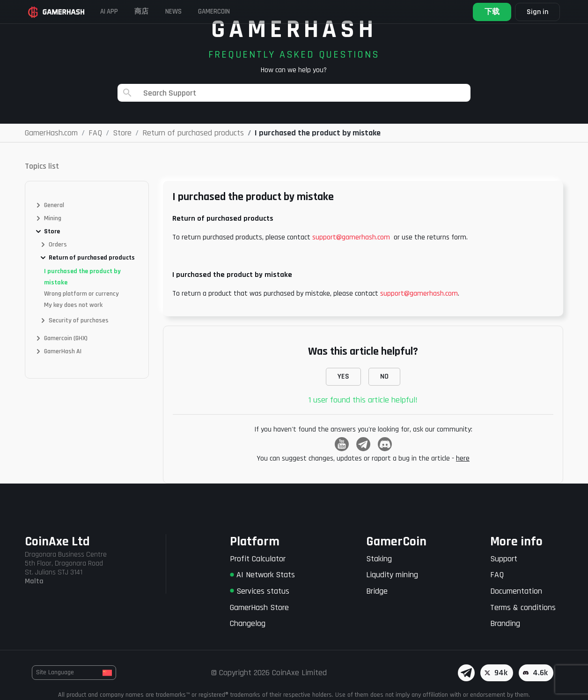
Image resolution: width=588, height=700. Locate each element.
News (195, 11)
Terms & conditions (523, 607)
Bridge (377, 591)
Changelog (248, 623)
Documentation (516, 591)
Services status (260, 591)
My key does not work (73, 305)
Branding (505, 623)
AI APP (116, 11)
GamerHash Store (259, 607)
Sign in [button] (534, 12)
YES (343, 376)
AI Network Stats (262, 575)
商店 (156, 11)
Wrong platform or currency (81, 294)
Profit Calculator (258, 559)
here (463, 458)
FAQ (497, 575)
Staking (379, 559)
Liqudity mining (392, 575)
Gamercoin (245, 11)
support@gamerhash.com (351, 237)
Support (504, 559)
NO (384, 376)
